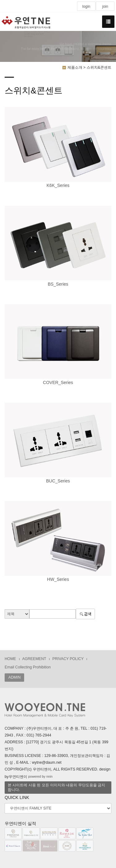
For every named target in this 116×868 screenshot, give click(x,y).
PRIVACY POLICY (68, 659)
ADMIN (14, 677)
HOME (10, 659)
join (105, 6)
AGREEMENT (34, 659)
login (86, 6)
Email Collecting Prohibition (28, 667)
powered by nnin (40, 776)
